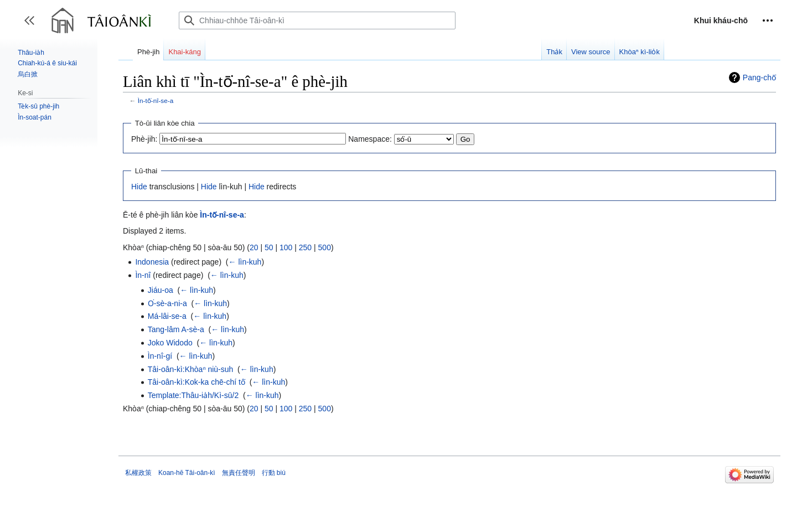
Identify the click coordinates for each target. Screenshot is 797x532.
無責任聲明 (239, 473)
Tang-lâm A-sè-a (176, 329)
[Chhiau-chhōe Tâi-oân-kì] (317, 20)
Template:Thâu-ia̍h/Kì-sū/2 (193, 395)
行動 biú (274, 473)
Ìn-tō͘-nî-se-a (156, 100)
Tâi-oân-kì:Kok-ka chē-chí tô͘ (196, 382)
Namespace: (370, 139)
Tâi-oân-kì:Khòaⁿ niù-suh (191, 369)
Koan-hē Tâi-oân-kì (187, 473)
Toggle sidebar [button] (33, 26)
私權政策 (138, 473)
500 (325, 247)
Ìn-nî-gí (160, 356)
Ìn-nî (143, 275)
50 (269, 247)
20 (254, 247)
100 (286, 247)
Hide (139, 187)
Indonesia (152, 262)
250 (305, 247)
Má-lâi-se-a (167, 316)
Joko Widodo (170, 343)
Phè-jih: (144, 139)
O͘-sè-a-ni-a (167, 303)
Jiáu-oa (161, 290)
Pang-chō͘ (759, 78)
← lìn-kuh (245, 262)
